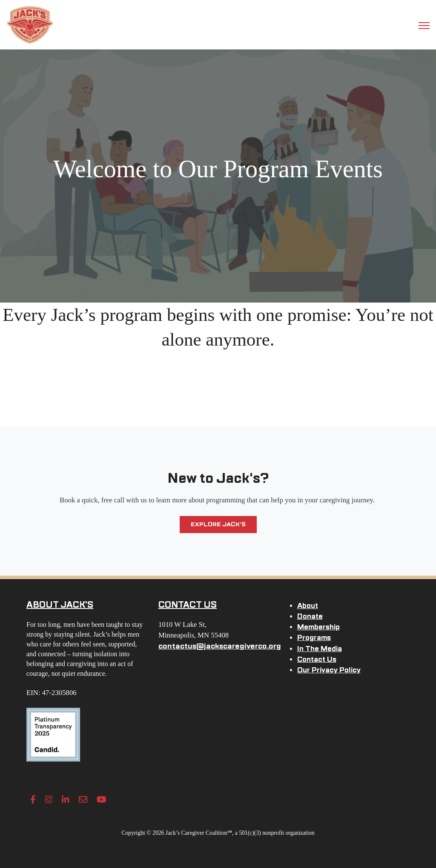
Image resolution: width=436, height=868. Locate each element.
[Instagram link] (49, 799)
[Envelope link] (83, 799)
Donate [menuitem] (310, 616)
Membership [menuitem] (318, 627)
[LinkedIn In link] (66, 799)
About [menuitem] (308, 606)
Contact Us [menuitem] (317, 659)
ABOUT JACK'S (60, 605)
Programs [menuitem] (314, 638)
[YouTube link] (102, 799)
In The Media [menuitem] (320, 649)
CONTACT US (188, 605)
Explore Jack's (218, 524)
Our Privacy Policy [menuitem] (329, 670)
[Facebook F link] (33, 799)
